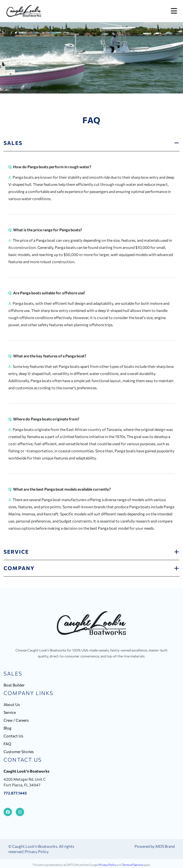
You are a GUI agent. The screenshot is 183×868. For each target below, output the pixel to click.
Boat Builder (14, 685)
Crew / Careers (16, 720)
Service (10, 712)
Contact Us (13, 736)
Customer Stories (19, 752)
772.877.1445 (15, 793)
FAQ (7, 744)
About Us (12, 704)
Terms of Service (132, 865)
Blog (8, 728)
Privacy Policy (37, 851)
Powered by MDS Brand (155, 846)
